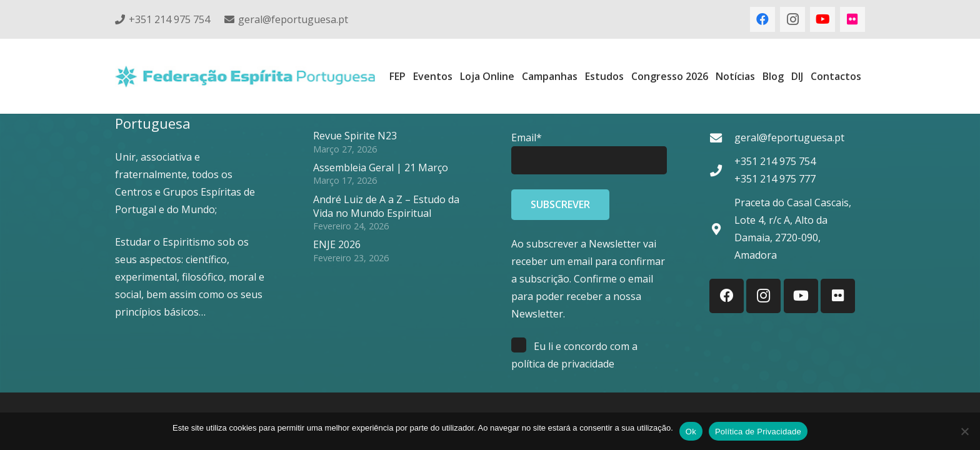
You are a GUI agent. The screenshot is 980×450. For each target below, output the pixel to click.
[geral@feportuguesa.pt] (722, 138)
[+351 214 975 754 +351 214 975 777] (722, 170)
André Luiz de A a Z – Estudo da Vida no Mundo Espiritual (386, 206)
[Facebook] (762, 19)
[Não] (964, 431)
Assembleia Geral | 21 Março (381, 167)
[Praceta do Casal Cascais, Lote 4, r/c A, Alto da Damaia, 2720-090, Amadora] (722, 229)
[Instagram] (792, 19)
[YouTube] (822, 19)
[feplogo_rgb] (245, 77)
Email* (527, 137)
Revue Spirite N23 (355, 136)
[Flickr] (852, 19)
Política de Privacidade (758, 432)
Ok (691, 432)
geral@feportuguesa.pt (789, 137)
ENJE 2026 (337, 244)
